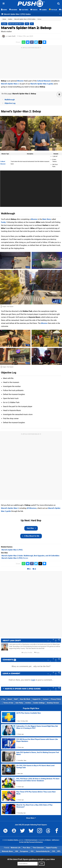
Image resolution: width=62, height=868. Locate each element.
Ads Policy (19, 703)
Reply (37, 653)
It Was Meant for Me (31, 536)
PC (32, 24)
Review (15, 558)
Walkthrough (10, 100)
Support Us (37, 699)
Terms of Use (8, 703)
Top (3, 699)
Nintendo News (7, 851)
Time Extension (38, 848)
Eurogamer (24, 851)
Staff (16, 699)
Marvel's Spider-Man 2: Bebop (26, 28)
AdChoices (55, 840)
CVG (53, 851)
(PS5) (12, 550)
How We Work (25, 699)
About (10, 699)
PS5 (27, 24)
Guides (10, 19)
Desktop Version (53, 703)
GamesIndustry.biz (43, 851)
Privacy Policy (56, 699)
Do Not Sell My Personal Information (31, 842)
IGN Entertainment (31, 840)
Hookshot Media (13, 840)
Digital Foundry (52, 848)
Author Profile (27, 653)
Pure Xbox (27, 848)
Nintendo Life (16, 848)
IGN (17, 851)
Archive (28, 703)
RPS (59, 851)
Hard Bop (31, 528)
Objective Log (10, 103)
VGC (32, 851)
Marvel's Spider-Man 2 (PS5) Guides (25, 19)
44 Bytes (48, 840)
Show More (31, 818)
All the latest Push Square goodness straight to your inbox (31, 859)
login (33, 680)
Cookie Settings (39, 703)
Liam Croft (12, 36)
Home (4, 19)
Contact (46, 699)
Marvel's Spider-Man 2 (16, 24)
